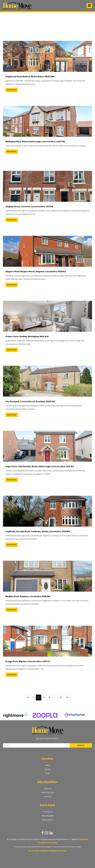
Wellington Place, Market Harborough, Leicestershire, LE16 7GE (35, 142)
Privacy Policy (57, 847)
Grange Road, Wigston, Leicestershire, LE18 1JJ (28, 661)
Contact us (48, 812)
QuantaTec (62, 851)
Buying (47, 769)
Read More (12, 90)
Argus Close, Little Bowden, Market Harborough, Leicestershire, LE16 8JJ (40, 466)
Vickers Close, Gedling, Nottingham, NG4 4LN (27, 337)
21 (61, 697)
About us (47, 788)
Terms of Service (71, 847)
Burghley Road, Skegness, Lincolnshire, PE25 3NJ (28, 596)
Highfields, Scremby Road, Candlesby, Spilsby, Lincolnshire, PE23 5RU (38, 531)
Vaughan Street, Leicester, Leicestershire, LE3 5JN (29, 207)
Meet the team (48, 793)
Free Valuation (48, 816)
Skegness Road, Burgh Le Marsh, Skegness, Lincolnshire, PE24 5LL (36, 272)
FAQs (47, 774)
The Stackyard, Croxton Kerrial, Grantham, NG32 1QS (30, 402)
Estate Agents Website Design (41, 851)
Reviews (47, 797)
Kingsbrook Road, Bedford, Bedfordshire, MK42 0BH (30, 77)
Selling (48, 765)
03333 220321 (48, 820)
